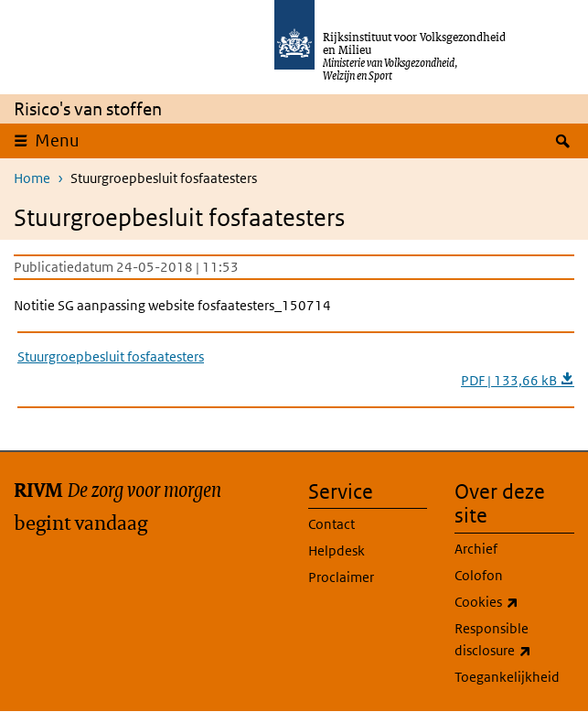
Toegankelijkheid (507, 677)
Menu (57, 140)
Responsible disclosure (514, 641)
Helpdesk (337, 550)
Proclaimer (341, 577)
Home (32, 178)
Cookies (514, 602)
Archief (476, 549)
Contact (331, 524)
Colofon (479, 575)
